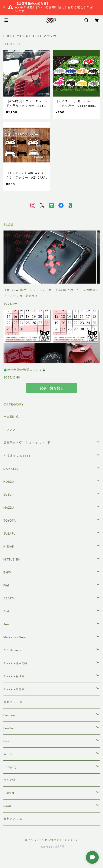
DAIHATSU (11, 469)
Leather (9, 728)
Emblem (9, 715)
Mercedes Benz (15, 637)
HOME (8, 36)
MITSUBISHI (12, 559)
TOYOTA (10, 521)
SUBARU (9, 534)
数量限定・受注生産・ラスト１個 (27, 443)
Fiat (6, 585)
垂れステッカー (15, 702)
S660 (7, 806)
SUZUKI (9, 495)
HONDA (9, 482)
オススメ (10, 430)
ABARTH (9, 598)
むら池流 (10, 780)
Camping (10, 767)
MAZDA (22, 36)
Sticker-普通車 (14, 676)
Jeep (7, 624)
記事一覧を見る (52, 388)
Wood (8, 754)
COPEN (9, 793)
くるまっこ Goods (17, 456)
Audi (7, 611)
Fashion (9, 741)
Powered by (51, 847)
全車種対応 (11, 417)
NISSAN (9, 546)
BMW (7, 572)
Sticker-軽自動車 (16, 663)
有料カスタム (13, 819)
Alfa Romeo (12, 650)
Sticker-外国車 (14, 689)
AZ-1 (36, 36)
